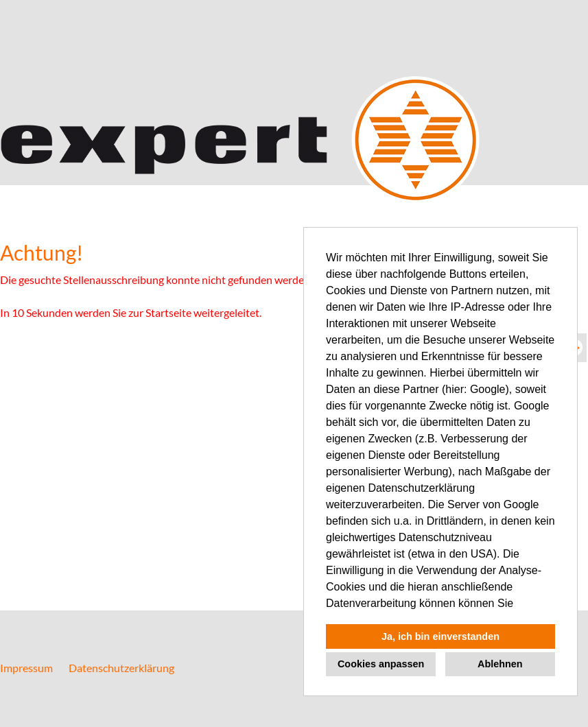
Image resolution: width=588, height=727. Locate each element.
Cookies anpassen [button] (381, 664)
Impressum (26, 668)
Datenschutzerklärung (121, 668)
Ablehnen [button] (500, 664)
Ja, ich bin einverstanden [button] (440, 636)
